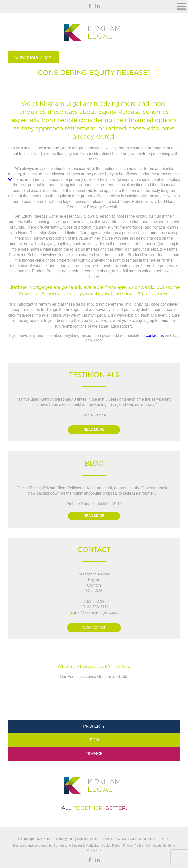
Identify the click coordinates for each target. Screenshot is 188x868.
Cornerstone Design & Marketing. (77, 846)
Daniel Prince (94, 415)
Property (94, 726)
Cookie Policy (110, 846)
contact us (155, 336)
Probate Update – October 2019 (94, 504)
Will (11, 179)
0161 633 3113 (96, 607)
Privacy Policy (133, 846)
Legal (94, 740)
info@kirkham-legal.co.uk (96, 613)
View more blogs (33, 57)
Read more (94, 429)
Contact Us (94, 627)
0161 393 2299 (96, 602)
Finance (94, 754)
